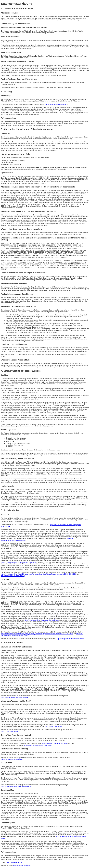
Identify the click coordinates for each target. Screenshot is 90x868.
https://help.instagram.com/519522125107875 (58, 634)
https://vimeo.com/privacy (53, 726)
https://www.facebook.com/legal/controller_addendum (19, 562)
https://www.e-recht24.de (14, 862)
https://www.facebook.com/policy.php (13, 576)
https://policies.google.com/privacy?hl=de (15, 697)
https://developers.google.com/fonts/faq (55, 744)
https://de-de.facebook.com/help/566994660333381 (60, 574)
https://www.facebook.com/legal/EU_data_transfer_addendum (21, 574)
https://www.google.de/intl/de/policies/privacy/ (16, 786)
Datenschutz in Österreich (22, 866)
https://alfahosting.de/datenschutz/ (56, 104)
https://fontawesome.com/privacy (12, 759)
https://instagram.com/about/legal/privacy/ (70, 639)
